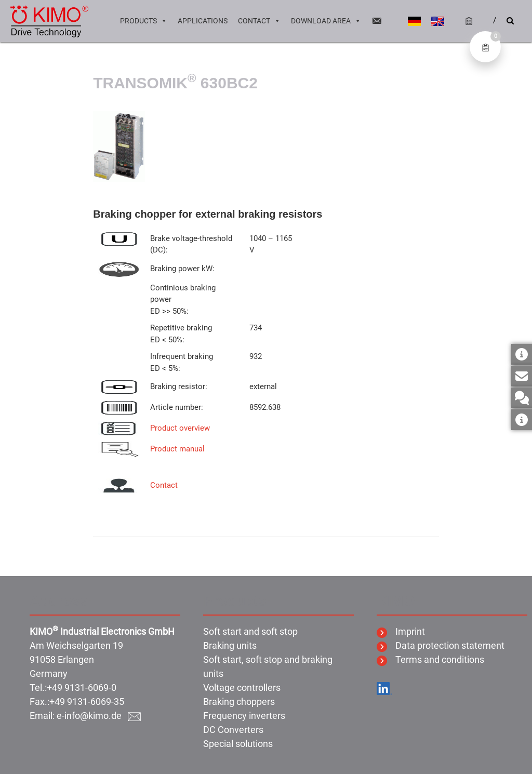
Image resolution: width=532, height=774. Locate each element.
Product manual (177, 449)
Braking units (230, 645)
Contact (259, 21)
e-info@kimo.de (99, 716)
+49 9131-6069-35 (87, 702)
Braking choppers (239, 702)
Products (144, 21)
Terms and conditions (430, 659)
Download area (326, 21)
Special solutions (238, 744)
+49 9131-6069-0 (82, 688)
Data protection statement (441, 645)
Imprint (401, 631)
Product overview (180, 428)
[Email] (377, 21)
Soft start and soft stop (250, 631)
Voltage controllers (242, 688)
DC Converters (233, 730)
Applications (203, 21)
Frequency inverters (244, 716)
